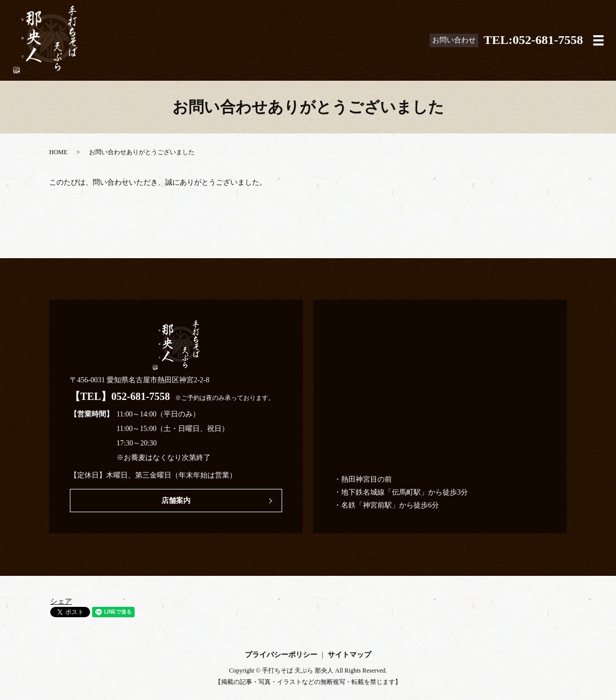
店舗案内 (176, 501)
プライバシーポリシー (281, 655)
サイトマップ (349, 655)
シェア (61, 601)
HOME (58, 152)
